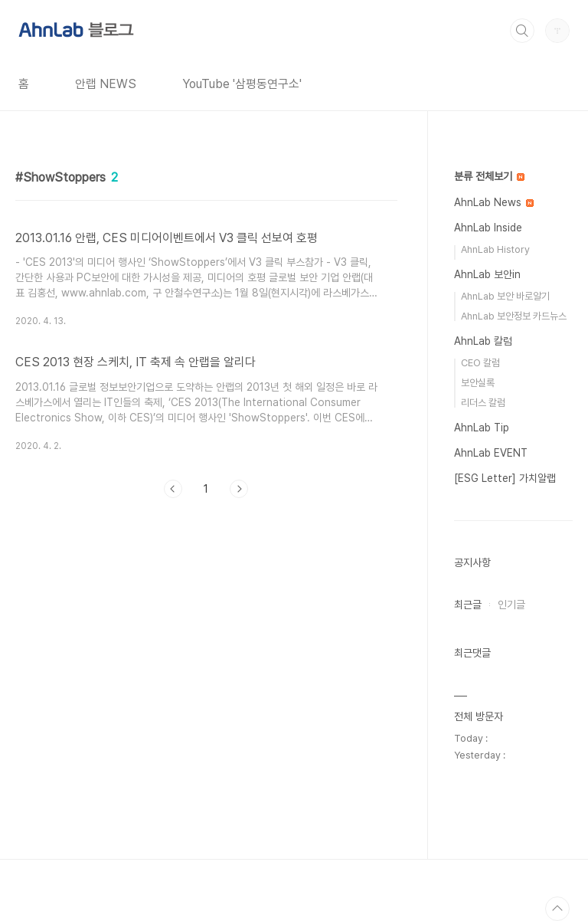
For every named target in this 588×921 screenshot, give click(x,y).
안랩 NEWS (106, 84)
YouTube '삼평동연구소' (242, 84)
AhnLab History (495, 249)
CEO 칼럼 (480, 363)
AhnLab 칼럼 (483, 341)
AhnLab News (494, 202)
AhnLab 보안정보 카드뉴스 (514, 316)
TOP (557, 909)
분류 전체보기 (489, 176)
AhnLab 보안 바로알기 (505, 296)
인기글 (511, 605)
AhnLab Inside (488, 228)
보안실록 (478, 383)
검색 (522, 31)
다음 (239, 489)
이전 (173, 489)
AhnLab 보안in (487, 274)
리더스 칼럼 (483, 403)
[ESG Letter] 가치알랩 (505, 478)
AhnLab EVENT (491, 453)
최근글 (468, 605)
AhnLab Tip (482, 428)
